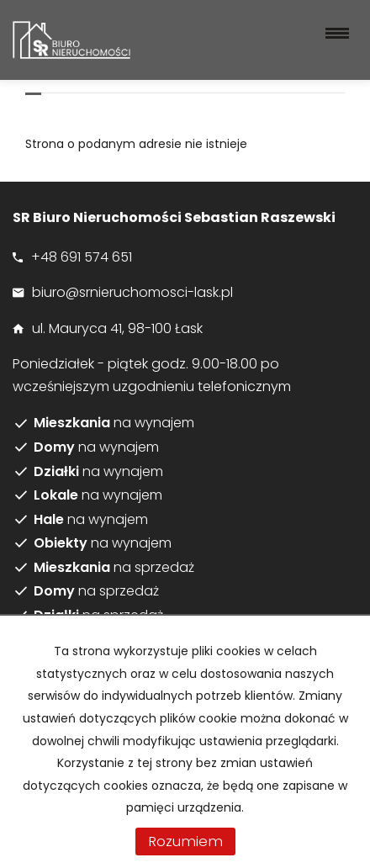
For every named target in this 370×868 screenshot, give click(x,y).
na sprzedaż (114, 568)
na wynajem (114, 423)
